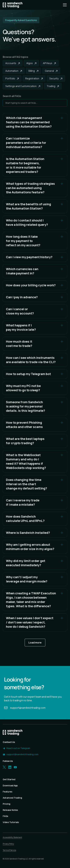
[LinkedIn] (10, 767)
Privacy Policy (8, 844)
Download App (10, 785)
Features (8, 792)
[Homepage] (13, 5)
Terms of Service (9, 850)
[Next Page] (35, 643)
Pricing (7, 804)
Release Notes (10, 810)
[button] (64, 5)
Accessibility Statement (12, 837)
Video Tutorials (11, 822)
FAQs (5, 816)
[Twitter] (4, 767)
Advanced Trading (12, 798)
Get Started (9, 779)
